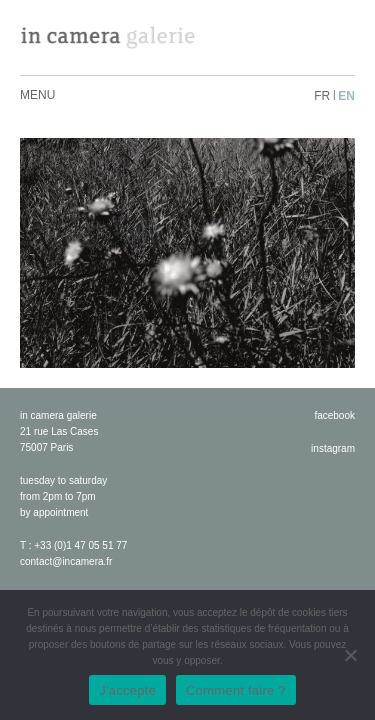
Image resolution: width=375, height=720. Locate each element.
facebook (334, 415)
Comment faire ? (236, 690)
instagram (333, 448)
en (346, 96)
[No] (350, 655)
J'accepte (127, 690)
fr (322, 96)
